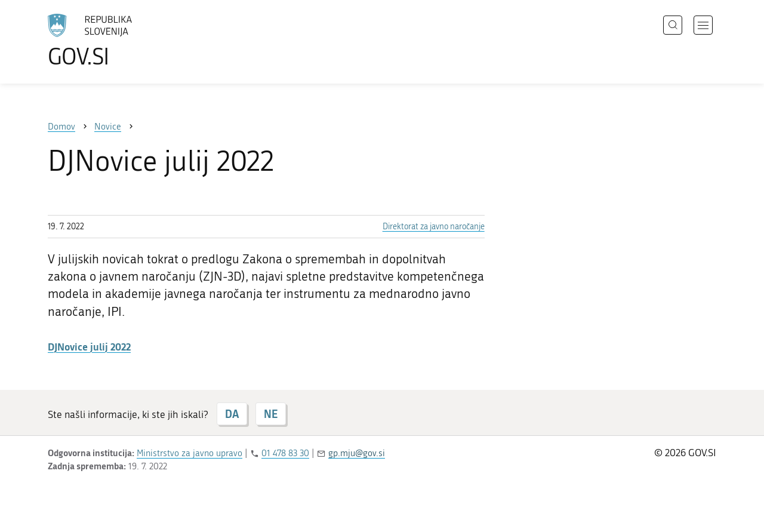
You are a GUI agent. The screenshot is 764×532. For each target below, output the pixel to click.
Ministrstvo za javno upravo (190, 453)
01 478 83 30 (285, 453)
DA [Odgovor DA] (232, 414)
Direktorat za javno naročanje (434, 227)
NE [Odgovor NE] (271, 414)
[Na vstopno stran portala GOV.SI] (123, 41)
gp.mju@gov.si (357, 453)
